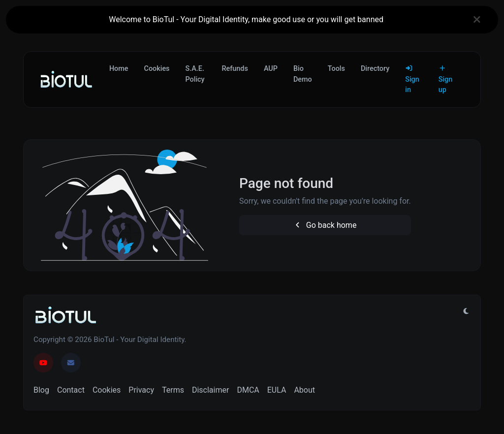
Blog (41, 390)
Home (119, 69)
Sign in (412, 79)
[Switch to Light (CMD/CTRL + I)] (466, 311)
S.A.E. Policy (195, 74)
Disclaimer (210, 390)
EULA (277, 390)
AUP (271, 69)
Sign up (446, 79)
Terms (173, 390)
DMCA (248, 390)
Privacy (141, 390)
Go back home (325, 225)
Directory (375, 69)
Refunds (235, 69)
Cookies (157, 69)
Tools (336, 69)
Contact (71, 390)
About (304, 390)
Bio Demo (303, 74)
